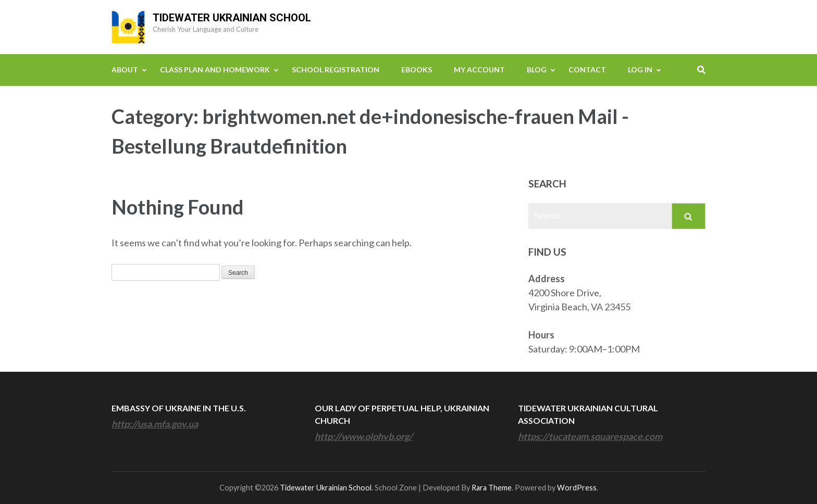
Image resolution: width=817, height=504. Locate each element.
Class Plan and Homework (215, 70)
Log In (640, 70)
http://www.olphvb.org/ (364, 436)
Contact (587, 70)
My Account (479, 70)
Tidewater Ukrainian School (232, 18)
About (125, 70)
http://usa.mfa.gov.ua (155, 424)
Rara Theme (492, 488)
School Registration (336, 70)
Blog (537, 70)
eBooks (417, 70)
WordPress (577, 488)
